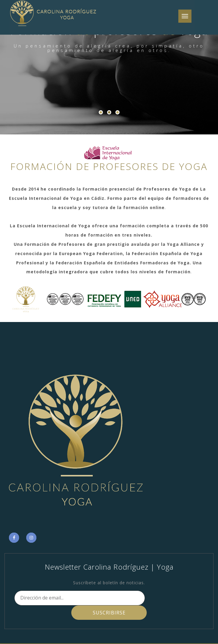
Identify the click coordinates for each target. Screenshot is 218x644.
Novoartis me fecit (153, 636)
